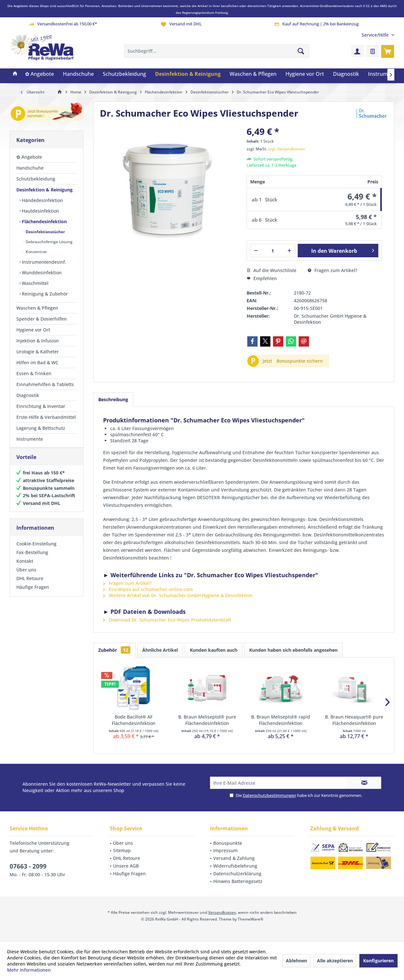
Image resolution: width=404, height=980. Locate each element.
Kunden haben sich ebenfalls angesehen (293, 650)
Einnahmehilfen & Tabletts (45, 384)
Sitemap (122, 850)
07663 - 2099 (28, 866)
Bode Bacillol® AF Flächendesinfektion (134, 720)
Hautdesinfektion (40, 211)
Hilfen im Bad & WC (37, 362)
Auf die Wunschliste (272, 270)
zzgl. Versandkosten (287, 149)
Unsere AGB (126, 866)
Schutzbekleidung (36, 179)
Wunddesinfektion (41, 273)
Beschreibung (113, 399)
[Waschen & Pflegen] (253, 74)
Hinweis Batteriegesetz (238, 881)
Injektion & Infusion (38, 341)
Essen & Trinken (34, 373)
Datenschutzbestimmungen (269, 795)
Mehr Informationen (29, 970)
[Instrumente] (383, 74)
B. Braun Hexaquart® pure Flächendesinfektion (354, 720)
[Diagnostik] (346, 74)
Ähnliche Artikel (160, 650)
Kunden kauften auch (214, 650)
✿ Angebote (29, 157)
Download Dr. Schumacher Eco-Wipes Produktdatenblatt (167, 620)
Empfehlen (262, 278)
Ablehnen (296, 961)
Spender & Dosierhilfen (42, 319)
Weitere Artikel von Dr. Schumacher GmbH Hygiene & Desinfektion (178, 595)
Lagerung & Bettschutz (41, 428)
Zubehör (114, 650)
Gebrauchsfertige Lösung (49, 242)
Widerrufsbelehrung (235, 866)
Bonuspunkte (228, 843)
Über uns (26, 576)
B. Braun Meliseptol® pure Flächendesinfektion (207, 720)
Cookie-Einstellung (36, 550)
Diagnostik (28, 395)
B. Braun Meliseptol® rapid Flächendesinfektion (281, 720)
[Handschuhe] (78, 74)
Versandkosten (222, 912)
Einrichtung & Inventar (41, 406)
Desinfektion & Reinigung (44, 190)
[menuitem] (376, 35)
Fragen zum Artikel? (332, 270)
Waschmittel (35, 283)
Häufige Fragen (33, 593)
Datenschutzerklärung (237, 874)
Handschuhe (30, 168)
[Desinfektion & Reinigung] (188, 74)
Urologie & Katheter (38, 352)
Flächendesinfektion (44, 221)
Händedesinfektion (42, 200)
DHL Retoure (30, 585)
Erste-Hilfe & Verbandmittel (46, 417)
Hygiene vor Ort (33, 330)
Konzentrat (36, 252)
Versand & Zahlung (234, 858)
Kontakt (25, 567)
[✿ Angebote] (40, 74)
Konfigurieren (378, 961)
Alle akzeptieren (335, 961)
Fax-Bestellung (32, 559)
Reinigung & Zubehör (44, 294)
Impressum (225, 850)
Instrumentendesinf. (43, 262)
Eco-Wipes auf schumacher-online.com (148, 589)
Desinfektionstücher (45, 232)
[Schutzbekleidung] (124, 74)
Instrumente (30, 439)
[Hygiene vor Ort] (305, 74)
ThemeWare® (250, 919)
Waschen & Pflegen (37, 308)
